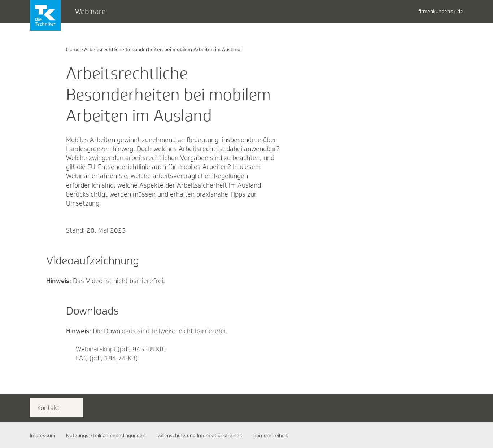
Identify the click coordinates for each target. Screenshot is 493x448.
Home (73, 49)
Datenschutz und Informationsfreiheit (199, 435)
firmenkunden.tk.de (441, 11)
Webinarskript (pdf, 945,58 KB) (116, 349)
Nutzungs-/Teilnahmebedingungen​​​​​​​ (106, 435)
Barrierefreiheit (271, 435)
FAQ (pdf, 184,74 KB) (102, 358)
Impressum (43, 435)
